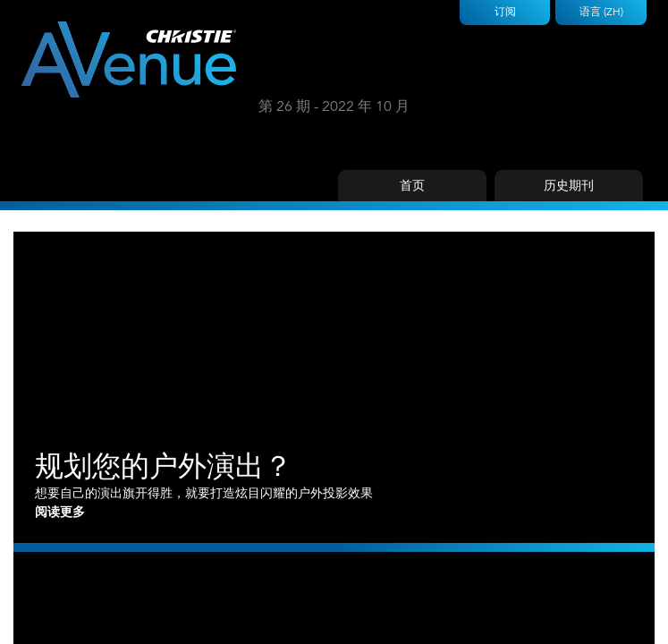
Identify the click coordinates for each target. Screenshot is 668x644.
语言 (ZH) (601, 11)
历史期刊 (569, 185)
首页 (412, 185)
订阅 (505, 11)
